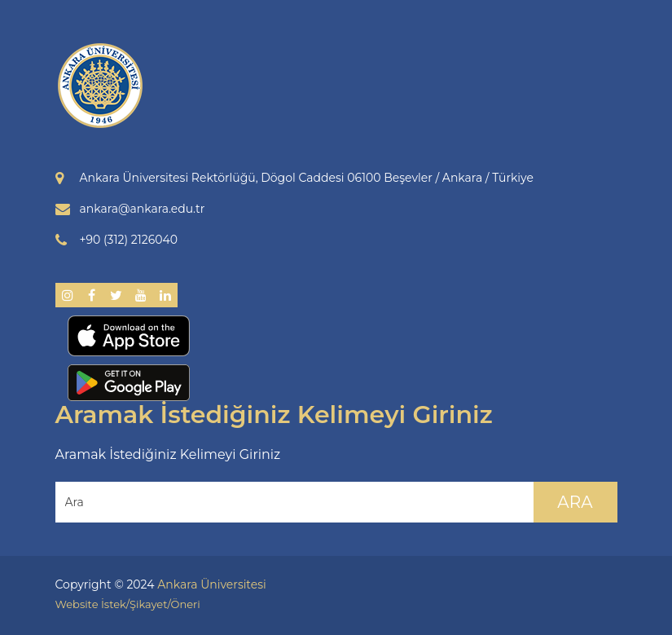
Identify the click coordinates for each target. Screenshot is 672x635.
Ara (575, 502)
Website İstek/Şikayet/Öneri (128, 604)
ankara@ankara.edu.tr (143, 209)
